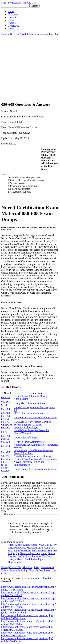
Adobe (11, 545)
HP (39, 551)
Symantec (36, 556)
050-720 (6, 442)
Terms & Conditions (39, 570)
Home (11, 11)
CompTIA (49, 548)
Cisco (23, 548)
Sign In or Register (11, 3)
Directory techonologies (26, 428)
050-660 (6, 409)
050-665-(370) (6, 403)
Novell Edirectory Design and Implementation (29, 463)
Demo (11, 29)
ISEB (50, 551)
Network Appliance (30, 553)
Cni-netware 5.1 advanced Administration (35, 417)
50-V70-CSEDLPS (7, 423)
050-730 (6, 397)
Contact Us (13, 26)
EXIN (17, 551)
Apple (34, 545)
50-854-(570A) (5, 469)
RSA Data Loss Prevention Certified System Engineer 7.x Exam (32, 423)
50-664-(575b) (5, 463)
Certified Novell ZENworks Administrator (36, 459)
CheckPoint (14, 548)
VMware (19, 559)
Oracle (51, 553)
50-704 (5, 432)
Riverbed (12, 556)
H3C (34, 551)
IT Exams (13, 14)
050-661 (6, 428)
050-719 (6, 446)
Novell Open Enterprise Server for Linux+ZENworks (31, 432)
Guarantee (13, 17)
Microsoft (32, 548)
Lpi (18, 553)
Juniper (11, 553)
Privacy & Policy (18, 570)
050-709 (6, 452)
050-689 (6, 413)
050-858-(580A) (6, 438)
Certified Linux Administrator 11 (31, 442)
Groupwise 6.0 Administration (29, 403)
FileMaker (26, 551)
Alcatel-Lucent (23, 545)
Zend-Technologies (34, 559)
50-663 (5, 456)
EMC (10, 551)
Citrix (40, 548)
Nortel (44, 553)
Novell (14, 34)
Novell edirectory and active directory (33, 456)
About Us (13, 23)
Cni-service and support (26, 438)
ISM (55, 551)
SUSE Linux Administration (28, 413)
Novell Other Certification (33, 34)
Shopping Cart (29, 3)
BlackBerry (51, 545)
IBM (44, 551)
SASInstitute (24, 556)
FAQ (37, 567)
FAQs (11, 20)
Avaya (41, 545)
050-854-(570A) (6, 417)
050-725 (6, 459)
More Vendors (15, 562)
